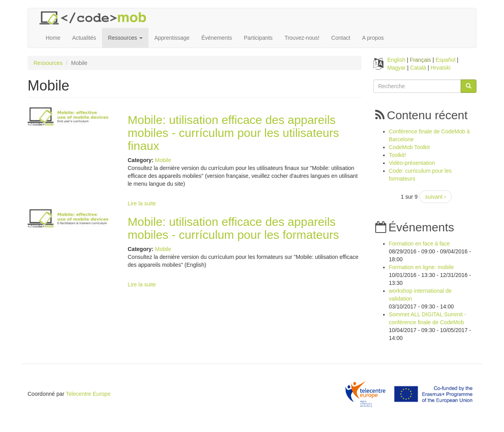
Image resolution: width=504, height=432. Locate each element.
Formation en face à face (420, 244)
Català (418, 68)
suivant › (436, 197)
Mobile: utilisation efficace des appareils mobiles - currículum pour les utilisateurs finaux (233, 133)
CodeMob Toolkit (409, 147)
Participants (258, 38)
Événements (217, 38)
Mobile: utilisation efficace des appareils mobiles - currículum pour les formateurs (233, 228)
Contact (341, 38)
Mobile (163, 160)
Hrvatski (441, 68)
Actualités (84, 38)
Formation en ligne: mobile (422, 267)
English (397, 60)
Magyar (397, 68)
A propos (373, 38)
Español (446, 60)
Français (421, 60)
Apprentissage (172, 38)
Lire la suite (142, 203)
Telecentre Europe (88, 394)
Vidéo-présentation (412, 163)
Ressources (125, 38)
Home (53, 38)
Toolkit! (398, 155)
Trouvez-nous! (302, 38)
